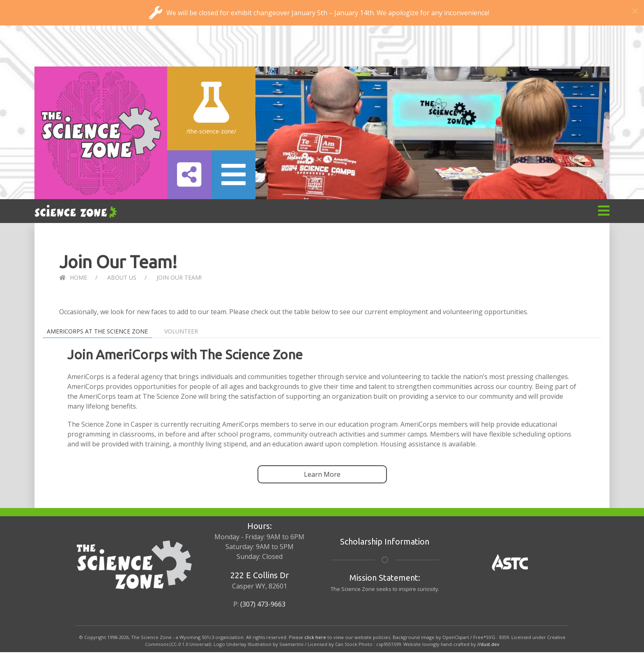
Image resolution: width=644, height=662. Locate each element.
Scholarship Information (385, 541)
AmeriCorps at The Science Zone (97, 331)
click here (315, 637)
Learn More (322, 474)
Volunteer (181, 331)
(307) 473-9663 (263, 604)
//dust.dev (488, 644)
